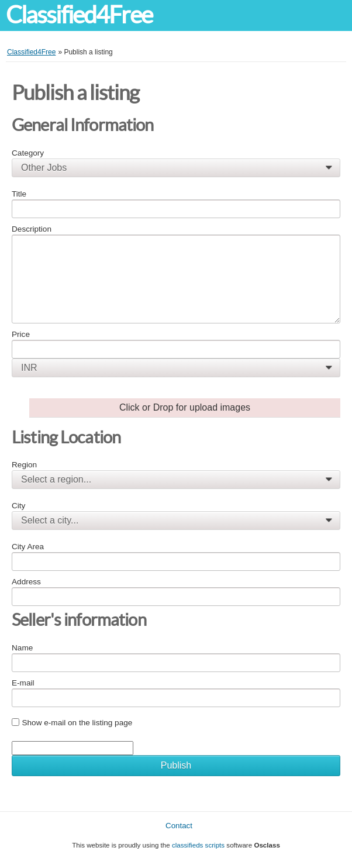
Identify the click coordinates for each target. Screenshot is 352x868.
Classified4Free (79, 15)
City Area (28, 547)
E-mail (23, 683)
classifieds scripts (198, 845)
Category (28, 153)
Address (26, 582)
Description (32, 229)
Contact (179, 826)
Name (22, 648)
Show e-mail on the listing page (77, 723)
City (18, 506)
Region (24, 465)
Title (19, 194)
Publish (176, 765)
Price (21, 334)
